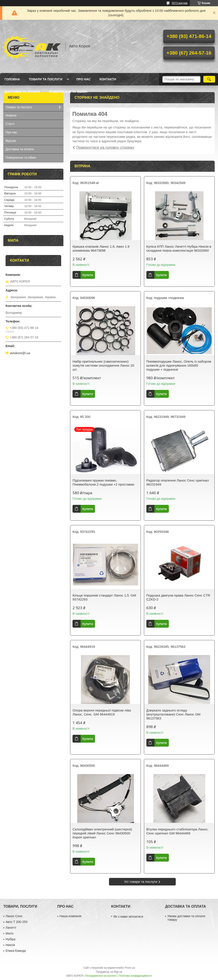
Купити (88, 275)
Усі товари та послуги (141, 882)
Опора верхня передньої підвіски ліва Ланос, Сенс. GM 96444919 (102, 712)
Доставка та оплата (22, 92)
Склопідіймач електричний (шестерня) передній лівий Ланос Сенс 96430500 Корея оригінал (102, 833)
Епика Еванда (16, 951)
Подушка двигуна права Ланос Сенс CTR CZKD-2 (178, 597)
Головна (12, 79)
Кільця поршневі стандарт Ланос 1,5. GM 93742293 (104, 597)
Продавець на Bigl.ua (109, 972)
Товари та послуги (45, 79)
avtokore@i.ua (20, 353)
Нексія (10, 945)
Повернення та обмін (68, 92)
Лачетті (11, 928)
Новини (11, 115)
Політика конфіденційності (135, 976)
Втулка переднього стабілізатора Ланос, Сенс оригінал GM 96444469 (177, 831)
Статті (10, 124)
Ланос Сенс (14, 916)
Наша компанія (71, 916)
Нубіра (10, 939)
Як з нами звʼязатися (128, 917)
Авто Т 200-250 (16, 922)
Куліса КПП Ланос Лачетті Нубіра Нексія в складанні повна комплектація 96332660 (179, 248)
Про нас (83, 79)
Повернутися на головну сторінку (105, 147)
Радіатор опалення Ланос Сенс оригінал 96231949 (178, 482)
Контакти (108, 79)
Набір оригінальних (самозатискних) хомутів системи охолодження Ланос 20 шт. (103, 365)
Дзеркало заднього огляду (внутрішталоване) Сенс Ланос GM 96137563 (173, 714)
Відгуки (11, 141)
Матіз (9, 933)
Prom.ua (130, 968)
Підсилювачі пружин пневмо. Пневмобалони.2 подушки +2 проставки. (104, 482)
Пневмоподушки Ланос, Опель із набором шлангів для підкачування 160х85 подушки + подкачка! (179, 365)
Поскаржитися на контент (101, 976)
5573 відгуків (180, 3)
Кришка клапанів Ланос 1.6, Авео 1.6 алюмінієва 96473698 (101, 248)
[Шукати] (209, 79)
